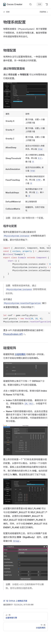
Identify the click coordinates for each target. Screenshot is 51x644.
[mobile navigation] (47, 4)
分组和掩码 (20, 354)
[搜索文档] (30, 4)
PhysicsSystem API (13, 334)
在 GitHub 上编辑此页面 (15, 601)
